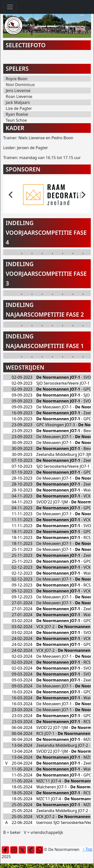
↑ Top (87, 849)
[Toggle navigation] (10, 7)
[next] (83, 195)
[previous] (11, 195)
